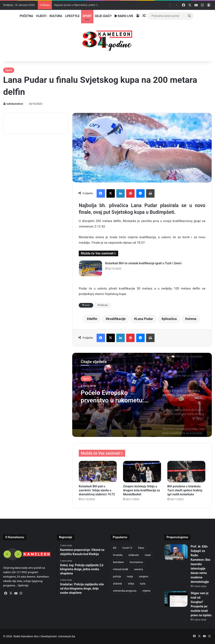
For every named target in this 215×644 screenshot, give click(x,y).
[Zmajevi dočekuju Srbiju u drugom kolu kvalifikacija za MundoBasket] (142, 472)
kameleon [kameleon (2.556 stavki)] (118, 562)
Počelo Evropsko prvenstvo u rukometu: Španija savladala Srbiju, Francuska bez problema (115, 397)
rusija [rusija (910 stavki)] (130, 577)
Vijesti (41, 16)
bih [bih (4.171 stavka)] (115, 548)
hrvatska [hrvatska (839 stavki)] (118, 555)
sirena (192, 319)
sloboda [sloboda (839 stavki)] (117, 584)
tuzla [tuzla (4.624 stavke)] (143, 584)
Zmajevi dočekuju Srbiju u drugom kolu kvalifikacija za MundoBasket (141, 490)
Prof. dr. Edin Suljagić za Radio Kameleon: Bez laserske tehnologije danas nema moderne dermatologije (201, 564)
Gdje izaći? (103, 16)
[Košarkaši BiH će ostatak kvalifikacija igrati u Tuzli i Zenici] (90, 268)
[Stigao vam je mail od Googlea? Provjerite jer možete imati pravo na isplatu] (176, 599)
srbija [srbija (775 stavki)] (131, 584)
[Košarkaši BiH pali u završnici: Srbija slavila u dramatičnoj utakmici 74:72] (98, 472)
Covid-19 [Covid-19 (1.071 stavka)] (127, 548)
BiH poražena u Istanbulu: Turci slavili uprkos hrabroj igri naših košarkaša (185, 490)
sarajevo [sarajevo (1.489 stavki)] (144, 577)
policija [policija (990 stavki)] (117, 577)
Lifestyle (72, 16)
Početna (26, 16)
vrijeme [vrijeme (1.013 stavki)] (146, 591)
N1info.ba (103, 305)
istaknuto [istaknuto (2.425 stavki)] (134, 555)
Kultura (56, 16)
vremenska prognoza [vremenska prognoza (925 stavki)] (125, 591)
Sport (87, 16)
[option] (142, 395)
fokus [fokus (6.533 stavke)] (141, 548)
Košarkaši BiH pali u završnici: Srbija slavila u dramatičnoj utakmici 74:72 (97, 490)
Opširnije (23, 585)
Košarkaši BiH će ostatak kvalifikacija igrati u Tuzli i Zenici (143, 263)
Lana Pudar (144, 319)
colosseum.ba (66, 636)
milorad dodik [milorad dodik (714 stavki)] (121, 569)
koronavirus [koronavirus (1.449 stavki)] (136, 562)
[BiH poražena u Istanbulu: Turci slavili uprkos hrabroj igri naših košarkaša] (186, 472)
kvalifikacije (117, 319)
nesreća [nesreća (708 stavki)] (139, 569)
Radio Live (124, 16)
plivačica (170, 319)
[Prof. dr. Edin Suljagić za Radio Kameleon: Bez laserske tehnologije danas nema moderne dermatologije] (176, 552)
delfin (93, 319)
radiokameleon (15, 104)
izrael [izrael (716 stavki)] (148, 555)
